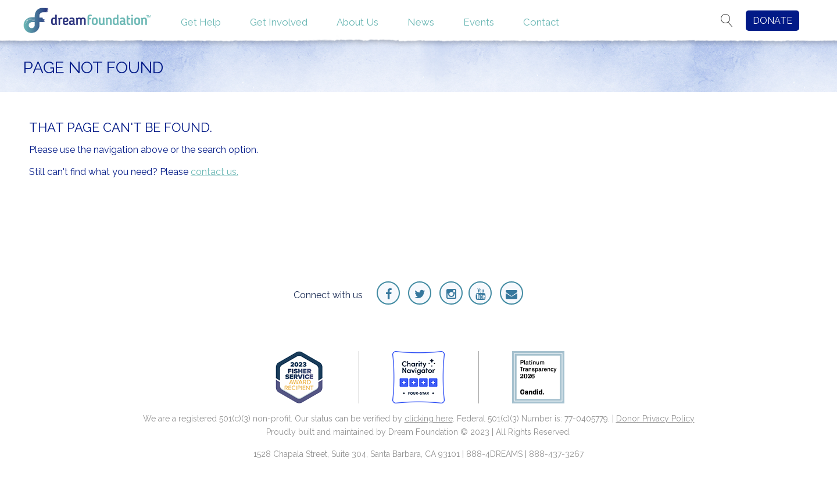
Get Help (201, 22)
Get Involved (279, 22)
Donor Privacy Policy (655, 419)
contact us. (214, 172)
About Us (357, 22)
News (421, 22)
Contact (541, 22)
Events (479, 22)
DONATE (772, 21)
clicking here (429, 419)
